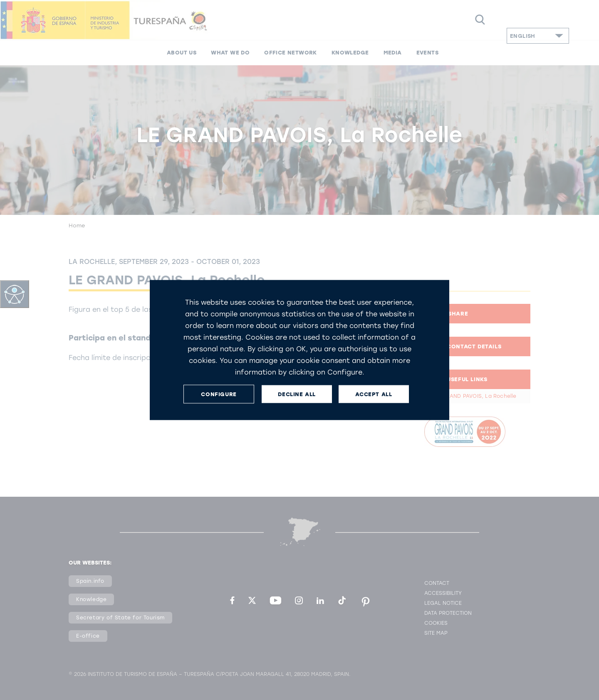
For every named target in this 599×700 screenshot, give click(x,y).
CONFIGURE (219, 394)
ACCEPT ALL (374, 394)
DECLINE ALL (297, 394)
